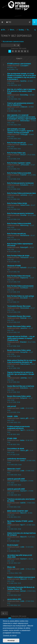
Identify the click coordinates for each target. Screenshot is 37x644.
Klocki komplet (13, 545)
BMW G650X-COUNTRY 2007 (18, 511)
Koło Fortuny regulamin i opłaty (19, 163)
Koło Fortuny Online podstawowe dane (22, 193)
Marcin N (23, 513)
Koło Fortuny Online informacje (19, 276)
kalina (22, 440)
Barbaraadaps (25, 121)
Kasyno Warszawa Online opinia (19, 326)
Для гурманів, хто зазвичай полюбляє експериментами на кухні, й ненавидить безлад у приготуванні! (22, 117)
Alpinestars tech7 (14, 469)
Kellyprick (24, 398)
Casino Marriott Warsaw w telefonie (21, 386)
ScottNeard (24, 288)
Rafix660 (23, 268)
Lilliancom (24, 107)
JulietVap (23, 378)
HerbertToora (25, 205)
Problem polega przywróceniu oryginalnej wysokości (18, 427)
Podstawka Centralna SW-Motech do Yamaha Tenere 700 (21, 588)
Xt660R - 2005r (13, 416)
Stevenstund (25, 308)
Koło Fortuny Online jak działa (18, 256)
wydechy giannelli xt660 (16, 479)
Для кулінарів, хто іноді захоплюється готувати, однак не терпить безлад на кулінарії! (20, 131)
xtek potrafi (12, 406)
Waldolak (23, 318)
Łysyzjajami (24, 66)
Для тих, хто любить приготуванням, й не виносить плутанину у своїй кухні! (21, 91)
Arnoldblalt (24, 298)
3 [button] (16, 51)
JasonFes (24, 328)
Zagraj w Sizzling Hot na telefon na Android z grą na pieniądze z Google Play (21, 374)
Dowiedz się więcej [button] (10, 635)
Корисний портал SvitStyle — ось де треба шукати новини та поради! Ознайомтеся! (21, 338)
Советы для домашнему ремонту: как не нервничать (20, 104)
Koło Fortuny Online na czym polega (21, 296)
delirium (23, 591)
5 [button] (22, 51)
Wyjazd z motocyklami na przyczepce (21, 577)
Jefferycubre (25, 165)
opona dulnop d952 (14, 599)
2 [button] (13, 51)
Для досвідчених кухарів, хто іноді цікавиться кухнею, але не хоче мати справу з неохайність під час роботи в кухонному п (22, 76)
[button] (28, 51)
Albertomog (24, 225)
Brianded (23, 342)
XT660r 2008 (12, 438)
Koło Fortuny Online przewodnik (19, 173)
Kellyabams (24, 185)
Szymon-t (24, 481)
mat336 (23, 503)
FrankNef (23, 175)
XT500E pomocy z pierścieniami (19, 64)
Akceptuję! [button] (11, 640)
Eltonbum (23, 145)
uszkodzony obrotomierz (17, 459)
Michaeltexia (25, 235)
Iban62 (23, 461)
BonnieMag (24, 95)
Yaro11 (23, 430)
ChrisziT (23, 155)
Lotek (22, 408)
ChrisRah (23, 215)
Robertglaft (24, 247)
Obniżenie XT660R (14, 266)
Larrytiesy (24, 195)
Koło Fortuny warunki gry (17, 143)
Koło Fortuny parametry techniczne (20, 183)
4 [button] (19, 51)
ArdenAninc (24, 388)
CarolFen (23, 81)
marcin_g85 (24, 418)
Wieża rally (11, 567)
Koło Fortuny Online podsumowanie (20, 286)
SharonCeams (25, 364)
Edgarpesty (24, 278)
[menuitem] (9, 22)
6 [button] (25, 51)
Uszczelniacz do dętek (16, 449)
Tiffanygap (24, 134)
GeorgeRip (24, 352)
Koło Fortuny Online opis (16, 153)
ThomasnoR (24, 257)
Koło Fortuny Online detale (17, 203)
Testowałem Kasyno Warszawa (19, 306)
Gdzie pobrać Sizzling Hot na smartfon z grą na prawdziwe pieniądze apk (22, 361)
